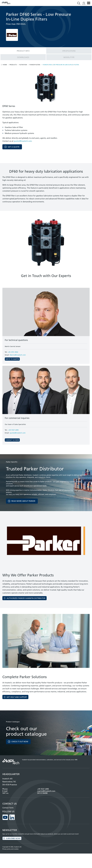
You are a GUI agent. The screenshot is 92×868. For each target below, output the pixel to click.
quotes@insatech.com (23, 141)
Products (13, 65)
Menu (89, 3)
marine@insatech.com (46, 791)
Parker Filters (35, 65)
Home (5, 65)
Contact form (8, 808)
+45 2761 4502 (13, 352)
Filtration (23, 65)
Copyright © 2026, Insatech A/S (12, 847)
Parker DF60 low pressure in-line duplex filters (61, 65)
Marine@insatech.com (18, 355)
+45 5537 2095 (13, 430)
